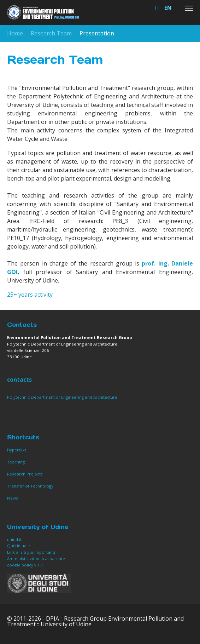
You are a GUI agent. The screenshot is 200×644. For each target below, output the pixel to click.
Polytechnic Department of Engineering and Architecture (62, 397)
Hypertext (17, 450)
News (13, 498)
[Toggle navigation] (189, 8)
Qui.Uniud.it (19, 546)
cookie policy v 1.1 (26, 565)
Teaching (16, 462)
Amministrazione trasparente (36, 558)
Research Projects (25, 474)
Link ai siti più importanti (31, 552)
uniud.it (14, 539)
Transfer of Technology (30, 486)
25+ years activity (30, 295)
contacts (19, 380)
